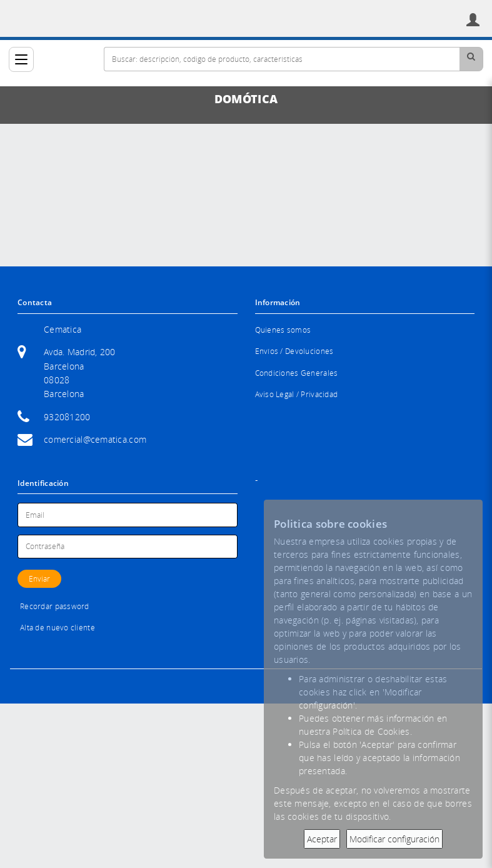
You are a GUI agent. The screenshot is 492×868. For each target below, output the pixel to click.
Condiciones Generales (297, 373)
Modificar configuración (394, 839)
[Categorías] (21, 59)
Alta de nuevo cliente (58, 628)
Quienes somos (283, 330)
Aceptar (322, 839)
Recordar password (55, 606)
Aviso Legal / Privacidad (297, 394)
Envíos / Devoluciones (294, 351)
